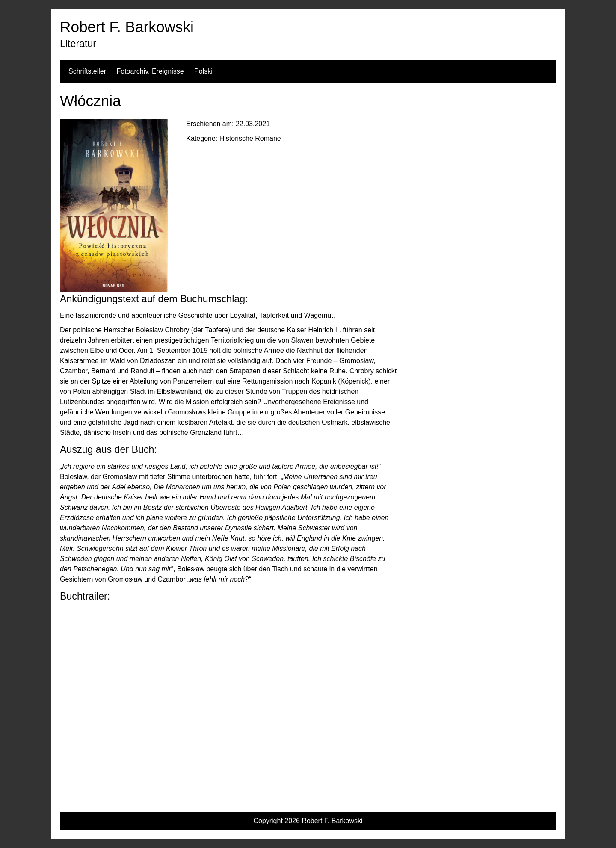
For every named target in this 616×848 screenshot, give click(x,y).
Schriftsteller (87, 71)
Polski (203, 71)
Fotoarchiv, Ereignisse (150, 71)
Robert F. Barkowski (127, 27)
